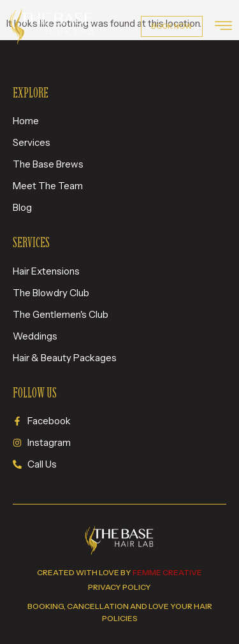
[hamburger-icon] (223, 28)
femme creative (167, 572)
